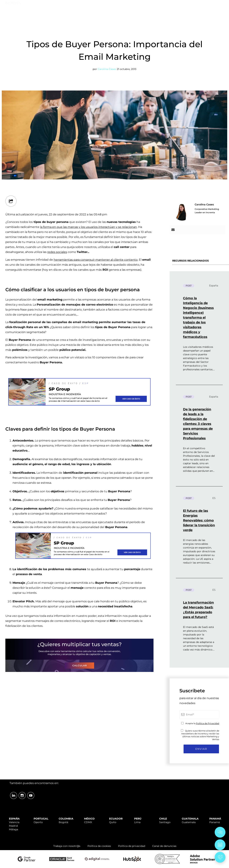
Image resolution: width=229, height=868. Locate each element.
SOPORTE (152, 4)
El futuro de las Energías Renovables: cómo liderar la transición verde (199, 520)
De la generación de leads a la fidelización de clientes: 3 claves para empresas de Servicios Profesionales (198, 424)
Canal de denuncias (164, 846)
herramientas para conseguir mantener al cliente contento (96, 260)
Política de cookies (99, 846)
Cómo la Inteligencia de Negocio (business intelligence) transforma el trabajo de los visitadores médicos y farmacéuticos (198, 318)
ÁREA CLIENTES (215, 4)
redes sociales (57, 252)
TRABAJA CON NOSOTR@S (181, 4)
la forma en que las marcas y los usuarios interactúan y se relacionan (88, 227)
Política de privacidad (132, 846)
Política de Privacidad (208, 723)
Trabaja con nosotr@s (67, 846)
